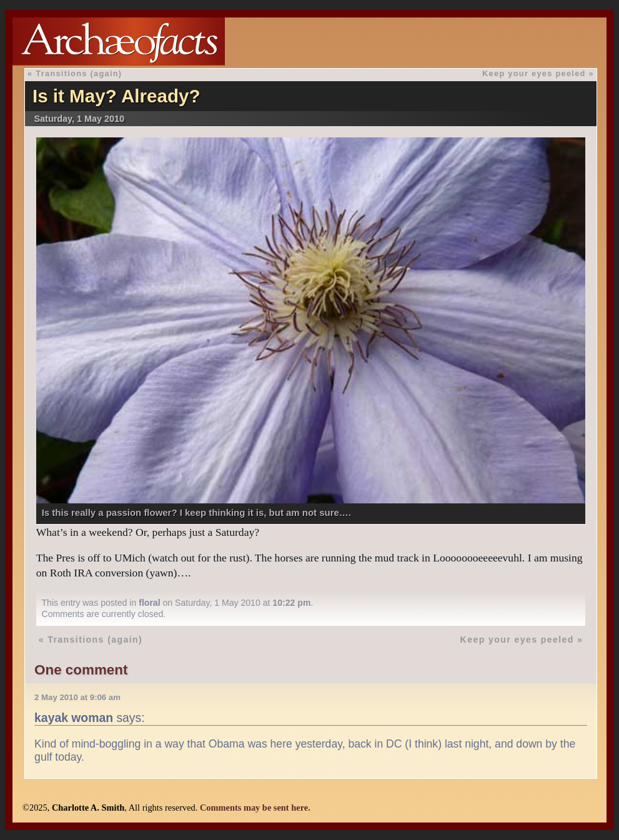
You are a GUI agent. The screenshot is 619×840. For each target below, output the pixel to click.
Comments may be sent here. (255, 808)
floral (149, 603)
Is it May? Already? (116, 96)
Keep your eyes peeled (534, 73)
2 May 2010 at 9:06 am (77, 697)
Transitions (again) (79, 73)
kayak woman (74, 718)
